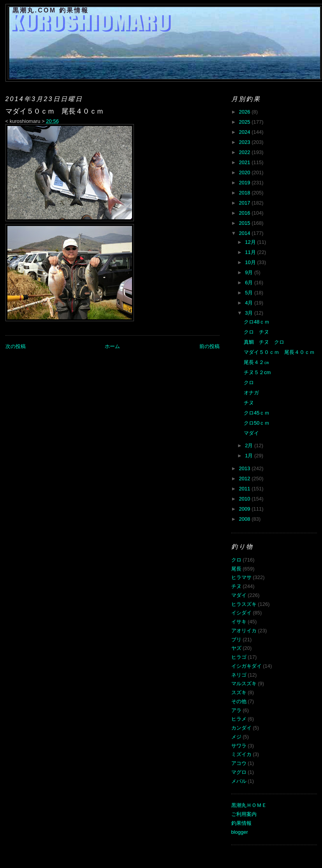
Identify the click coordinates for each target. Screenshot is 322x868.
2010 (245, 499)
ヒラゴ (239, 657)
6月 (250, 283)
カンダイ (241, 728)
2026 (245, 112)
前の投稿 (209, 346)
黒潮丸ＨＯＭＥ (249, 805)
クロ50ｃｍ (257, 423)
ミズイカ (241, 754)
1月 (250, 456)
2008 (245, 519)
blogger (240, 832)
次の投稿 (16, 346)
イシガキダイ (246, 666)
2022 (245, 152)
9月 (250, 272)
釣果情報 (241, 823)
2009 (245, 509)
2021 (245, 162)
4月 (250, 303)
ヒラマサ (241, 577)
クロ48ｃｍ (257, 322)
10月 (251, 262)
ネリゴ (239, 675)
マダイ (251, 433)
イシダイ (241, 613)
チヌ (249, 403)
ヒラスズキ (244, 604)
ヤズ (236, 648)
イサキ (239, 622)
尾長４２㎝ (256, 362)
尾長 (236, 569)
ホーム (112, 346)
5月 (250, 293)
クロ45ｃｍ (257, 413)
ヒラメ (239, 719)
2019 (245, 183)
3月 (250, 313)
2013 (245, 468)
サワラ (239, 746)
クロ (249, 382)
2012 (245, 479)
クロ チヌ (256, 332)
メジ (236, 737)
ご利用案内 (244, 814)
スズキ (239, 692)
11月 (251, 252)
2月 (250, 445)
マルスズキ (244, 683)
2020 (245, 172)
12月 (251, 242)
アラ (236, 710)
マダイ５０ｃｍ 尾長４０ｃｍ (279, 352)
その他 (239, 701)
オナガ (251, 393)
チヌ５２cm (257, 372)
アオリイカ (244, 631)
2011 (245, 489)
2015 (245, 223)
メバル (239, 781)
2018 (245, 193)
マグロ (239, 772)
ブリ (236, 640)
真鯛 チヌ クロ (264, 342)
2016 (245, 213)
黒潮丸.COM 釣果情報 (51, 10)
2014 (245, 233)
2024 (245, 132)
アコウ (239, 763)
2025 (245, 122)
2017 (245, 203)
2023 (245, 142)
